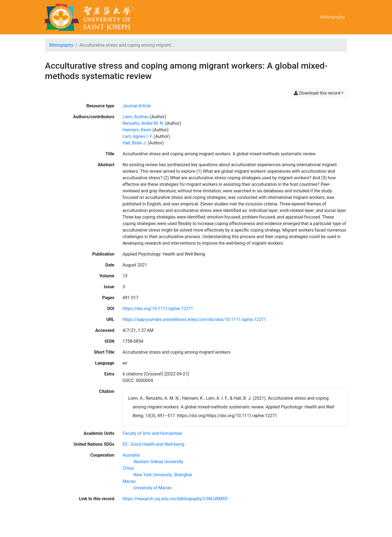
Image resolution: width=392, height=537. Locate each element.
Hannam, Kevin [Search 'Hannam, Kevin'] (137, 130)
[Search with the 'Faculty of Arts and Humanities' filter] (152, 433)
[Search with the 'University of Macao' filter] (153, 488)
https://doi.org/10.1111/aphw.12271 (158, 309)
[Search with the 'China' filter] (128, 468)
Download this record (317, 93)
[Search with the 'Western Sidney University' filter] (158, 462)
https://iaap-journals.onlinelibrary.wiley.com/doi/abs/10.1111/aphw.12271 (194, 319)
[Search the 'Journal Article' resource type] (137, 106)
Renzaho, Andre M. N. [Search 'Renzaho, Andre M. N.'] (143, 123)
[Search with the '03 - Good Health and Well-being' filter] (153, 444)
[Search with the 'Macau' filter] (129, 481)
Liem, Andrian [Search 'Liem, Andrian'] (136, 117)
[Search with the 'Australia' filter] (131, 455)
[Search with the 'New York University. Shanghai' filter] (163, 475)
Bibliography (333, 17)
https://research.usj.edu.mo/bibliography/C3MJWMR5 (175, 499)
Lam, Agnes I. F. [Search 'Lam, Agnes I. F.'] (138, 136)
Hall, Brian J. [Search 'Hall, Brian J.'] (135, 143)
